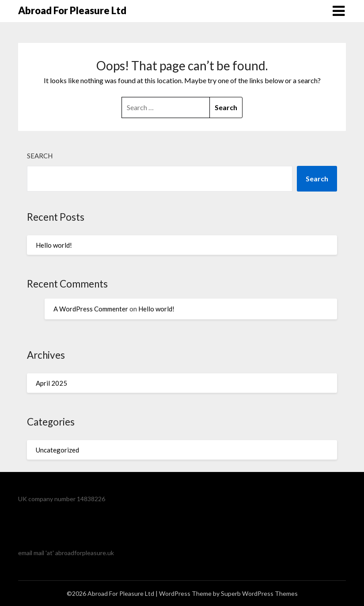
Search (40, 156)
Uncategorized (57, 450)
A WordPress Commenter (91, 309)
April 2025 (51, 383)
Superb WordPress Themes (259, 593)
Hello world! (54, 245)
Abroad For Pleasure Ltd (72, 10)
